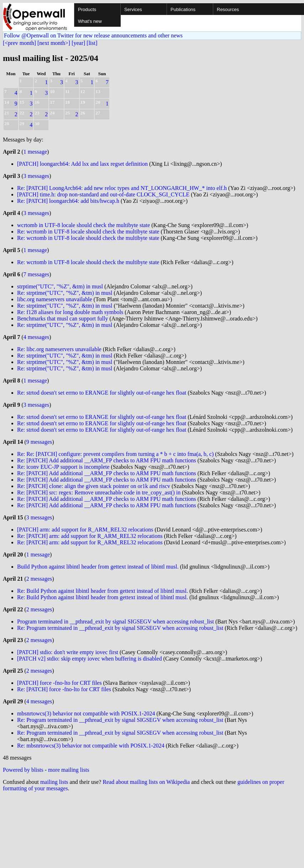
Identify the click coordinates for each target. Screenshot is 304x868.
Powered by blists (23, 770)
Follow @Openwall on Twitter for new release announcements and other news (93, 35)
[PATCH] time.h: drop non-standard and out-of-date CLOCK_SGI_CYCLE (103, 194)
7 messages (36, 274)
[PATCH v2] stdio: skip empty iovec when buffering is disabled (90, 659)
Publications (183, 9)
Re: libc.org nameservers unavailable (59, 349)
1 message (35, 152)
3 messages (36, 176)
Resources (228, 9)
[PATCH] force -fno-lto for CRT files (59, 683)
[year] (78, 43)
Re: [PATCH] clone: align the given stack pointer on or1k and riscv (94, 486)
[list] (92, 43)
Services (133, 9)
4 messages (36, 337)
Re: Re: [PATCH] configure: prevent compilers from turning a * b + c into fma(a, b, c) (115, 454)
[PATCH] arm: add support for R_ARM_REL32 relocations (85, 530)
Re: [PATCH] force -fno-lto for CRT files (64, 689)
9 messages (39, 442)
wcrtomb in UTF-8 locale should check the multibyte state (83, 225)
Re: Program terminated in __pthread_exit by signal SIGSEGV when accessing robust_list (120, 628)
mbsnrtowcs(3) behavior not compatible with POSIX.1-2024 (86, 713)
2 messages (39, 579)
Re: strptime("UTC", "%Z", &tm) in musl (65, 293)
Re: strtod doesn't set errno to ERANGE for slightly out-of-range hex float (102, 393)
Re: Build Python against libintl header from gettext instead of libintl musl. (103, 591)
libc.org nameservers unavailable (55, 299)
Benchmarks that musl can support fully (63, 319)
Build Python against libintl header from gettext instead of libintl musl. (98, 567)
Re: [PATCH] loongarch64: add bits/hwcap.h (68, 201)
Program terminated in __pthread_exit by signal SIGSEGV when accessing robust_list (116, 622)
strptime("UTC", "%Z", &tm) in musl (60, 286)
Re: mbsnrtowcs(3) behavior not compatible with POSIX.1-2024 (91, 746)
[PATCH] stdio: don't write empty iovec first (68, 652)
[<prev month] (19, 43)
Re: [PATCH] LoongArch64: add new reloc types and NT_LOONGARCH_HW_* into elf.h (122, 188)
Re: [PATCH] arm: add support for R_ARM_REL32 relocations (90, 536)
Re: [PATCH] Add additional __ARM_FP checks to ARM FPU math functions (107, 460)
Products (87, 9)
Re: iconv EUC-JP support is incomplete (63, 467)
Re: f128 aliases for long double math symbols (70, 312)
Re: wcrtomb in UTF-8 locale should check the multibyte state (88, 232)
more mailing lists (69, 770)
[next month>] (54, 43)
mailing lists (54, 782)
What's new (90, 21)
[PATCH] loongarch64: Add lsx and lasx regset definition (82, 164)
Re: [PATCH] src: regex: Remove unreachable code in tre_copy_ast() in (99, 492)
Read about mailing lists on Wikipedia (146, 782)
